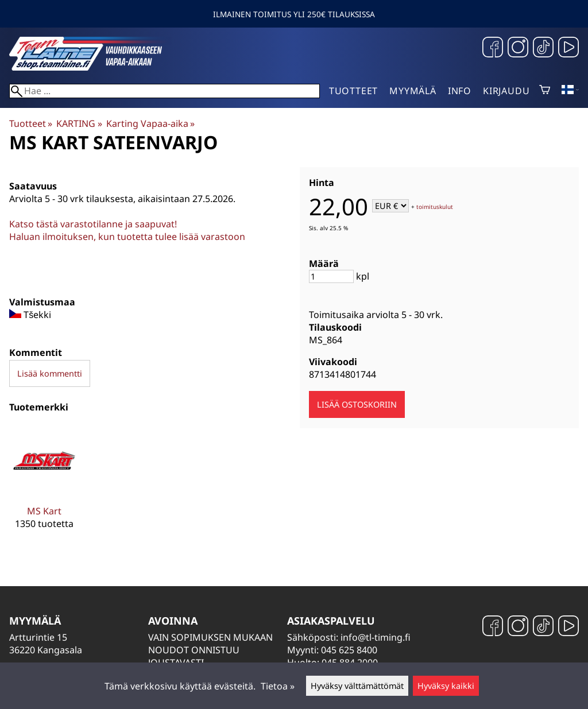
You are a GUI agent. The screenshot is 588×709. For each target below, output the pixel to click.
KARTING (79, 123)
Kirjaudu (506, 91)
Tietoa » (278, 686)
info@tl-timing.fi (376, 637)
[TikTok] (543, 49)
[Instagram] (518, 49)
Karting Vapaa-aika (150, 123)
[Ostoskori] (545, 91)
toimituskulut (435, 207)
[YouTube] (568, 49)
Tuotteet (353, 91)
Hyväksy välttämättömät (357, 686)
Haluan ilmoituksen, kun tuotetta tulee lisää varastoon (127, 237)
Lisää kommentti (50, 373)
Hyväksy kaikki (446, 686)
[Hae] (165, 91)
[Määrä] (331, 276)
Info (460, 91)
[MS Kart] (44, 486)
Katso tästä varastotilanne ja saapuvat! (93, 224)
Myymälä (413, 91)
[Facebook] (493, 49)
